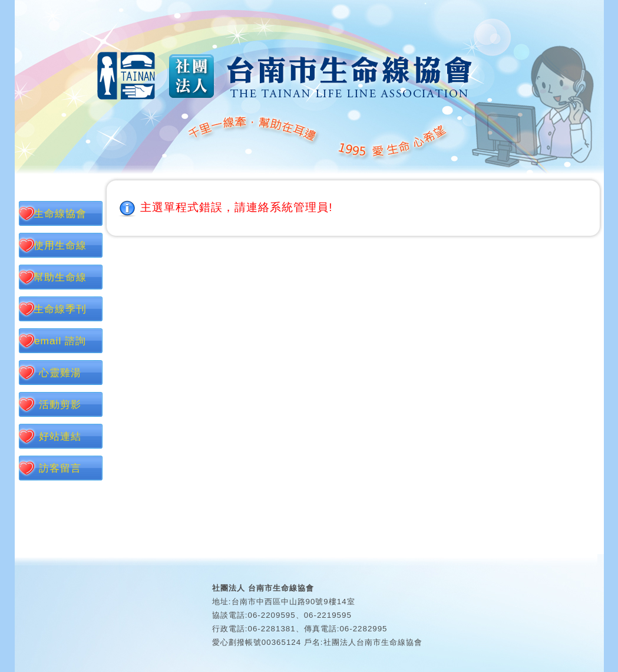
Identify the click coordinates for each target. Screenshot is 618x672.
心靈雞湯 (60, 373)
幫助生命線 (60, 277)
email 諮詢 (60, 341)
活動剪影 (60, 404)
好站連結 (60, 436)
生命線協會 (60, 213)
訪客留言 (60, 468)
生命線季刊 (60, 309)
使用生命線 (60, 245)
